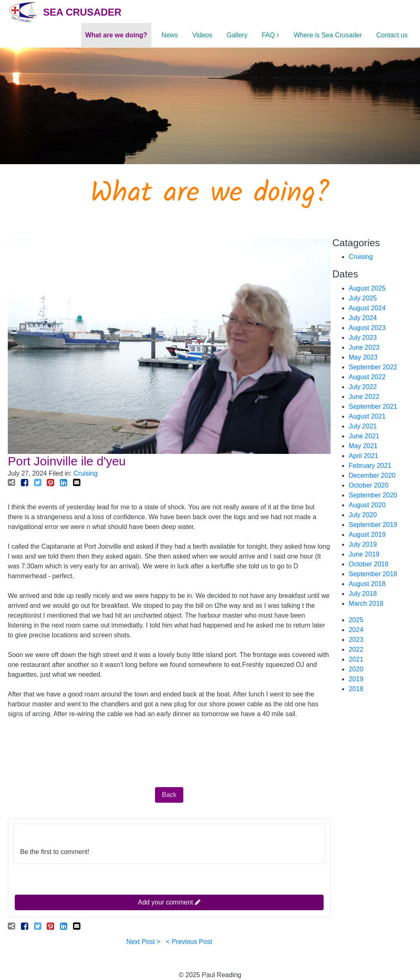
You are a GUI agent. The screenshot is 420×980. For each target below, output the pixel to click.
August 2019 (367, 535)
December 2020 (372, 475)
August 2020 (367, 505)
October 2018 (369, 564)
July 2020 (363, 515)
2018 (356, 689)
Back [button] (169, 795)
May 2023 (363, 357)
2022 (356, 649)
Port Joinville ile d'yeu (67, 461)
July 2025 (363, 298)
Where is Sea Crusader (328, 35)
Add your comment (169, 902)
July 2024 (363, 318)
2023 (356, 640)
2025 (356, 620)
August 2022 (367, 377)
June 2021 (364, 436)
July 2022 (363, 387)
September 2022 (373, 367)
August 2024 (367, 308)
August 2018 (367, 584)
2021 (356, 659)
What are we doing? (116, 35)
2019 (356, 679)
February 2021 (370, 466)
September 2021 (373, 406)
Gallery (237, 35)
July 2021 (363, 426)
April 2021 (363, 456)
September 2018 (373, 574)
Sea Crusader (82, 12)
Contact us (392, 35)
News (170, 35)
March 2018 (366, 603)
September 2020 (373, 495)
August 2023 (367, 328)
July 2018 (363, 594)
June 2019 (364, 554)
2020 (356, 669)
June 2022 (364, 397)
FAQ (268, 35)
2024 (356, 630)
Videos (202, 35)
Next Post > (143, 942)
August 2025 (367, 288)
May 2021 (363, 446)
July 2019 (363, 544)
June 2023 (364, 347)
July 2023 (363, 338)
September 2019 (373, 525)
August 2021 (367, 416)
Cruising (86, 473)
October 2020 (369, 485)
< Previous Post (189, 942)
